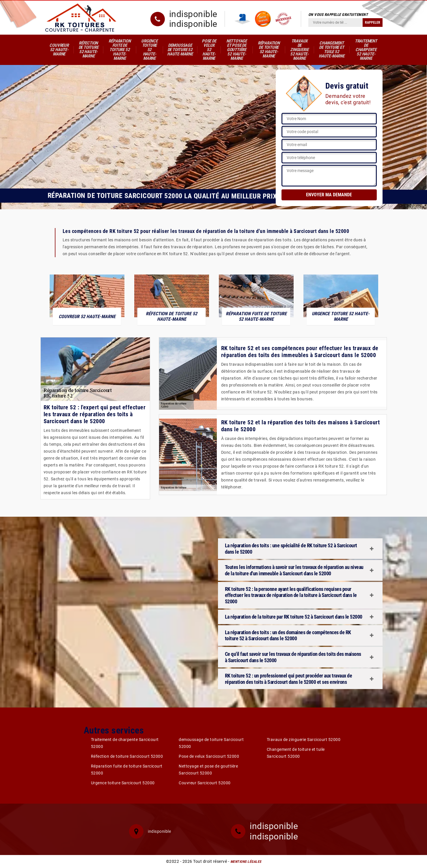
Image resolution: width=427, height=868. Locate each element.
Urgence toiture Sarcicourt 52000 (123, 783)
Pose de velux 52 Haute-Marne (209, 50)
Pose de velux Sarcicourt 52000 (209, 756)
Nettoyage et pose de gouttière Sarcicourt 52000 (208, 770)
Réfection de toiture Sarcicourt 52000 (127, 756)
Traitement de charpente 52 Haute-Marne (366, 50)
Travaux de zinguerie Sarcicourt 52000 (304, 740)
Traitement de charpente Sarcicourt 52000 (125, 743)
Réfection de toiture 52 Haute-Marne (88, 50)
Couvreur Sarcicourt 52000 (205, 783)
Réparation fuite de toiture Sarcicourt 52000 (127, 770)
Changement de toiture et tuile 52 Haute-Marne (332, 50)
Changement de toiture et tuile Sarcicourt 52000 (296, 753)
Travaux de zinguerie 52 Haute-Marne (299, 50)
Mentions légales (246, 862)
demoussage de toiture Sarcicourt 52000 (211, 743)
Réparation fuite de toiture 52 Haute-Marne (120, 50)
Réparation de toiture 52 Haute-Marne (269, 50)
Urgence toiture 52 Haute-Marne (149, 50)
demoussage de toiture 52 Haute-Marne (180, 50)
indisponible (193, 14)
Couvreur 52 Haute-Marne (59, 50)
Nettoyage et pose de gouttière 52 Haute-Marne (237, 50)
